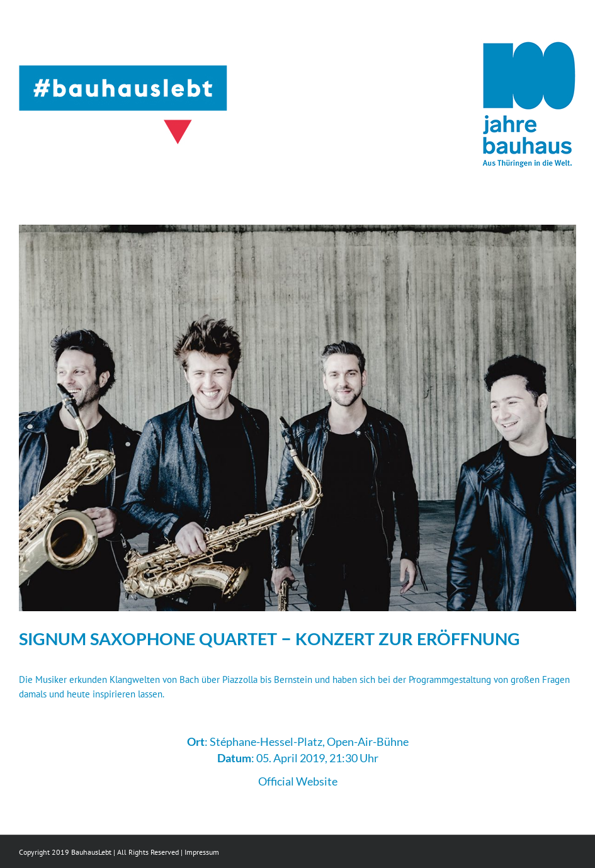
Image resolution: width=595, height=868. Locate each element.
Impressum (202, 852)
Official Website (298, 781)
